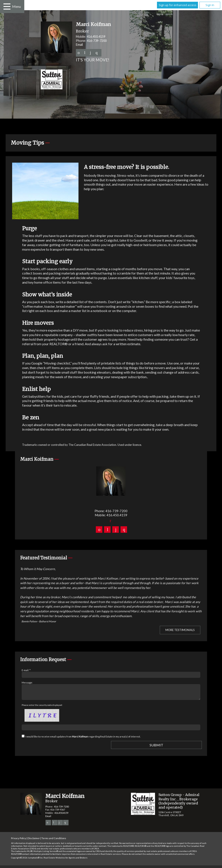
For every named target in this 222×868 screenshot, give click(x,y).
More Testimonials (180, 630)
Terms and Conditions (54, 841)
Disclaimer (34, 841)
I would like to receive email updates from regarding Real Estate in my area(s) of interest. (83, 739)
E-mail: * (26, 670)
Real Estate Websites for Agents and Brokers (65, 860)
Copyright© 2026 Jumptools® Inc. (27, 860)
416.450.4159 (96, 37)
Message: (27, 682)
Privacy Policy (19, 841)
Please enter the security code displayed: (42, 708)
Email (79, 45)
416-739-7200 (97, 41)
